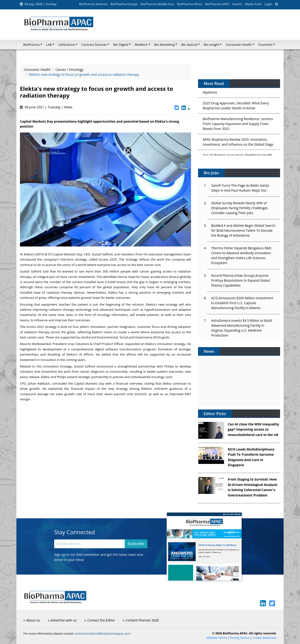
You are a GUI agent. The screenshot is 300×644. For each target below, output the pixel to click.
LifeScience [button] (67, 45)
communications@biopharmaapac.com (102, 633)
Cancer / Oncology (69, 70)
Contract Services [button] (94, 45)
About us (32, 620)
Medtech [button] (141, 45)
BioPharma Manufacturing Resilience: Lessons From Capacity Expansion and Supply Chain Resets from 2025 (238, 125)
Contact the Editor (100, 620)
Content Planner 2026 (141, 620)
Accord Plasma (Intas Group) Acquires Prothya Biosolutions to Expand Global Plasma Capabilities (240, 280)
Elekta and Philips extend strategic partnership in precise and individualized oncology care (106, 377)
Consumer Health (37, 70)
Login (268, 4)
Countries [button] (265, 45)
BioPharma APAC (217, 4)
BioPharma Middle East (157, 4)
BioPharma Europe (124, 4)
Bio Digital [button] (121, 45)
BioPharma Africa (190, 4)
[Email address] (90, 544)
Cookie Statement (264, 638)
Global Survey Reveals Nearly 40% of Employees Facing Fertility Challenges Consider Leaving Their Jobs (240, 208)
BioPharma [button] (31, 45)
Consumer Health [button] (239, 45)
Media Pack (253, 4)
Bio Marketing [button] (164, 45)
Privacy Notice (240, 638)
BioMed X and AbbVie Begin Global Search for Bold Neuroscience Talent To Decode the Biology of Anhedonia (243, 230)
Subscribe (136, 544)
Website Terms (217, 638)
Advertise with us (62, 620)
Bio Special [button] (189, 45)
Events (237, 4)
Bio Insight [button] (211, 45)
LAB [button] (49, 45)
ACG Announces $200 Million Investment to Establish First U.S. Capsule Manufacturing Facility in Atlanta (242, 303)
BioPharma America (93, 4)
